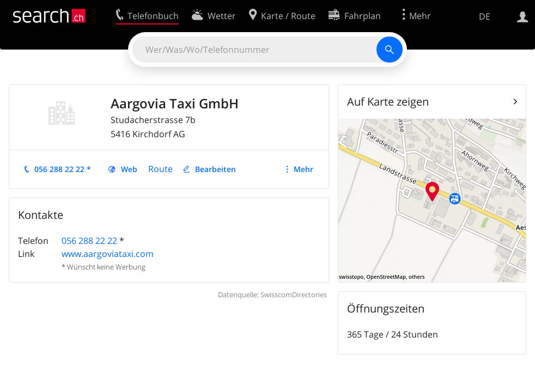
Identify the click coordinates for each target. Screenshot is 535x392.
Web (129, 169)
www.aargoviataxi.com (108, 254)
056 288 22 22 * (63, 169)
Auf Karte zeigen (388, 102)
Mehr (303, 169)
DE (485, 16)
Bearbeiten (215, 169)
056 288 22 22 (89, 241)
